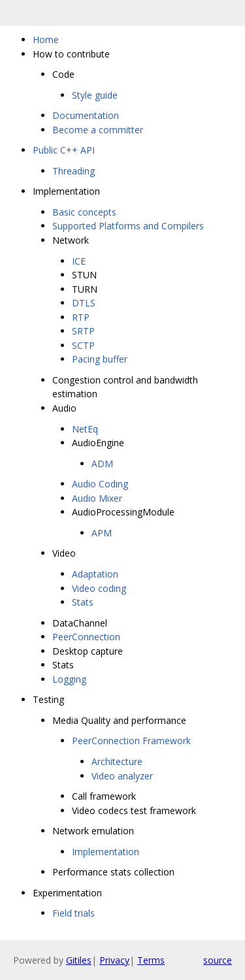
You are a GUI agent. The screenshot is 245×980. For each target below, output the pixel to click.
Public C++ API (64, 150)
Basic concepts (84, 212)
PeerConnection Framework (131, 741)
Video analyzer (122, 776)
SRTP (83, 331)
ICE (79, 261)
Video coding (99, 588)
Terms (151, 960)
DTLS (84, 303)
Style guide (95, 95)
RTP (81, 317)
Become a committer (98, 130)
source (218, 960)
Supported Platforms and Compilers (128, 226)
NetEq (85, 429)
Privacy (114, 960)
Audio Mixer (97, 498)
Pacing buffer (100, 359)
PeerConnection (86, 637)
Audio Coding (100, 484)
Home (46, 40)
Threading (73, 171)
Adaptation (95, 574)
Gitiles (79, 960)
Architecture (117, 761)
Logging (69, 679)
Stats (83, 602)
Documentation (86, 115)
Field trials (73, 913)
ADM (102, 464)
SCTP (83, 345)
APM (102, 533)
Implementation (106, 852)
